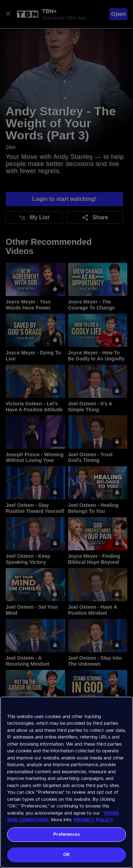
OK (66, 855)
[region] (66, 782)
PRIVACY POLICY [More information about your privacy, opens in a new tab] (94, 820)
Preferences (66, 835)
